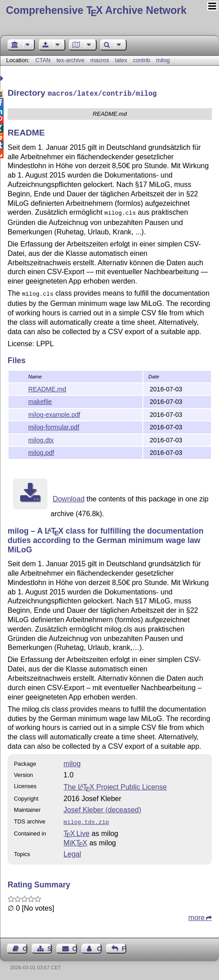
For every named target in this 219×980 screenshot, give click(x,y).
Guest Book (25, 947)
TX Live (77, 832)
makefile (40, 401)
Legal (72, 852)
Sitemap (50, 947)
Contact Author (99, 947)
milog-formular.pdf (54, 426)
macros (100, 60)
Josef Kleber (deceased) (102, 809)
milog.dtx (41, 439)
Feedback (124, 947)
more (197, 916)
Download (69, 498)
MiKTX (75, 841)
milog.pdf (41, 452)
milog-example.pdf (54, 414)
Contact (74, 947)
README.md (47, 388)
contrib (142, 60)
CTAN (43, 60)
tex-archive (71, 60)
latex (121, 60)
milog (163, 60)
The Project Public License (115, 786)
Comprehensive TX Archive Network (96, 10)
